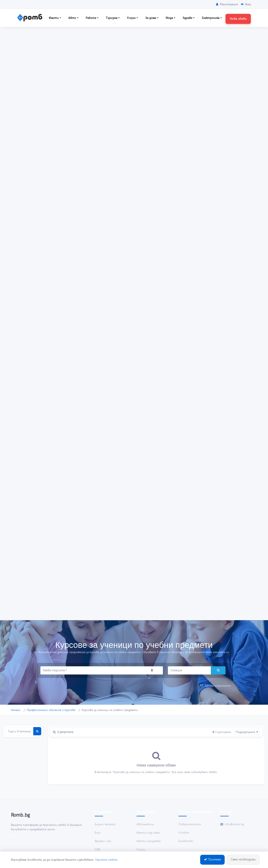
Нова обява (238, 19)
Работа (92, 18)
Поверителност (190, 824)
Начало (16, 710)
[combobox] (247, 732)
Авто (73, 18)
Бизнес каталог (105, 824)
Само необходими (243, 860)
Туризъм (113, 18)
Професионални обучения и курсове (51, 710)
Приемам (212, 860)
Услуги (133, 18)
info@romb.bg (232, 824)
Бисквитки (186, 841)
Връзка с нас (103, 841)
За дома (152, 18)
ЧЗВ (97, 849)
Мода (171, 18)
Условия (184, 833)
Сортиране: (222, 732)
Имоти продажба (149, 841)
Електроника (212, 18)
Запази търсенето (216, 686)
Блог (98, 833)
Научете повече (106, 860)
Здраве (189, 18)
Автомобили (145, 824)
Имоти (55, 18)
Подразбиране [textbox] (245, 732)
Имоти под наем (148, 833)
